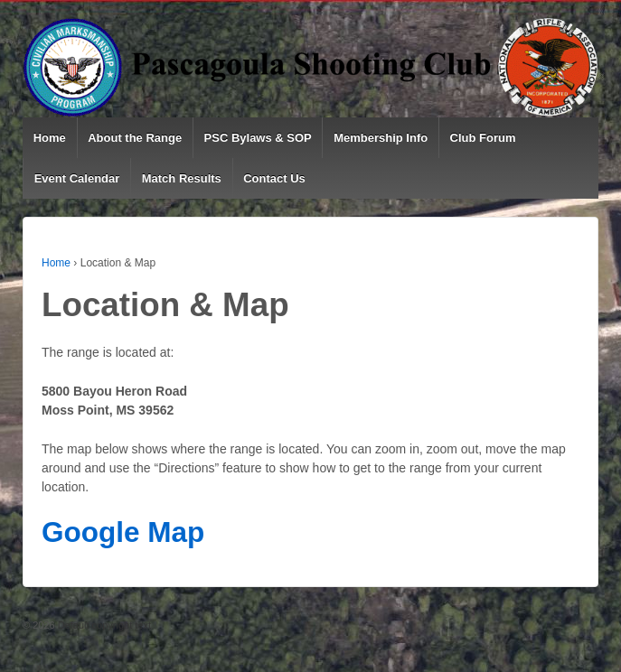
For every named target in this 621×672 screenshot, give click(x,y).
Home (50, 138)
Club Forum (483, 138)
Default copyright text (103, 625)
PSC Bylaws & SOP (258, 138)
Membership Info (381, 138)
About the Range (135, 138)
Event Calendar (77, 178)
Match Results (182, 178)
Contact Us (274, 178)
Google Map (123, 532)
